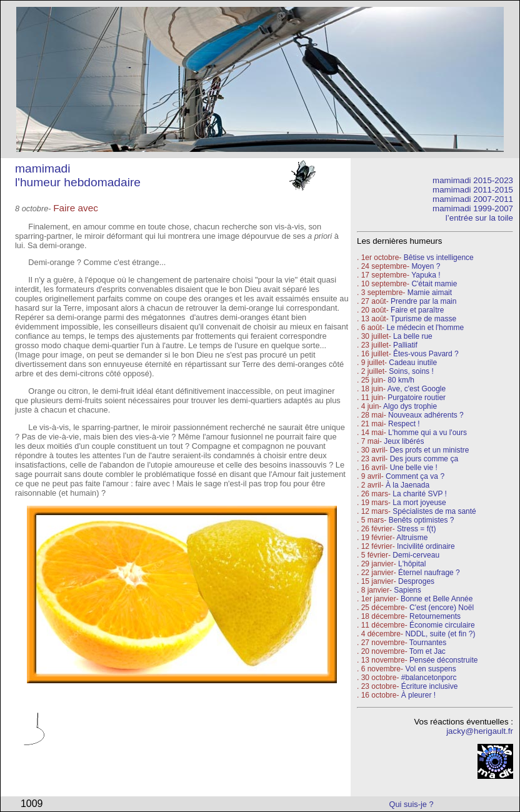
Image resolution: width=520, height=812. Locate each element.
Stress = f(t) (416, 529)
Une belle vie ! (414, 468)
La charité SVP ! (420, 494)
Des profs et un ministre (430, 450)
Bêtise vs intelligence (439, 258)
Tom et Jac (427, 651)
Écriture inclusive (430, 686)
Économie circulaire (442, 625)
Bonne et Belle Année (437, 599)
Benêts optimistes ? (422, 520)
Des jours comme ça (424, 459)
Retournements (435, 616)
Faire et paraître (417, 310)
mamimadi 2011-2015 (473, 190)
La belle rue (413, 336)
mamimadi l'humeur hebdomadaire (78, 175)
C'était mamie (434, 284)
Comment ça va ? (415, 476)
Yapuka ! (426, 275)
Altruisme (412, 538)
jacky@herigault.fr (480, 731)
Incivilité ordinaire (426, 546)
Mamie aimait (430, 293)
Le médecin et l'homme (425, 328)
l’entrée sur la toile (479, 218)
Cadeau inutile (413, 363)
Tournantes (428, 643)
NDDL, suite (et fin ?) (440, 634)
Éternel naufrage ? (429, 573)
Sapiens (407, 590)
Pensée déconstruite (443, 660)
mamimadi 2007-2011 (473, 199)
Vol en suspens (430, 669)
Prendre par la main (423, 301)
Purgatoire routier (417, 398)
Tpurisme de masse (423, 319)
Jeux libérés (404, 441)
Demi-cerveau (416, 555)
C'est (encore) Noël (442, 608)
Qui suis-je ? (412, 804)
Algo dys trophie (410, 406)
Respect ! (404, 424)
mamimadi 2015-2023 (473, 180)
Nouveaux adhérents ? (426, 415)
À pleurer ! (418, 695)
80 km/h (401, 380)
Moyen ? (426, 266)
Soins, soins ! (411, 371)
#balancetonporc (429, 678)
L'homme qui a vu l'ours (427, 433)
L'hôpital (412, 564)
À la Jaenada (407, 485)
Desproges (416, 581)
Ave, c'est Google (417, 389)
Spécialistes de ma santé (434, 511)
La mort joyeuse (419, 503)
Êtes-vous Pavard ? (426, 354)
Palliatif (405, 345)
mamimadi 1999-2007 (473, 208)
